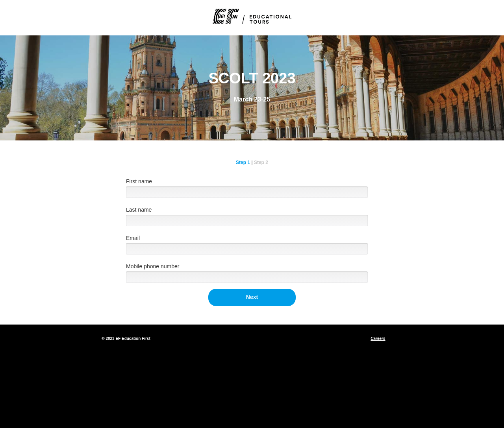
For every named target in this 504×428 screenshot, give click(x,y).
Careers (378, 339)
